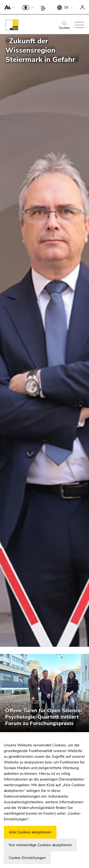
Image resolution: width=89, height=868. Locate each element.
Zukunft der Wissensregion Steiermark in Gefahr (40, 50)
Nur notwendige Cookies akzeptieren (40, 845)
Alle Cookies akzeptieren (30, 832)
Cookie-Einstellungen (27, 858)
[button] (9, 7)
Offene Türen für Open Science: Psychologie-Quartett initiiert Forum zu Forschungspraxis (44, 717)
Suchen (64, 26)
